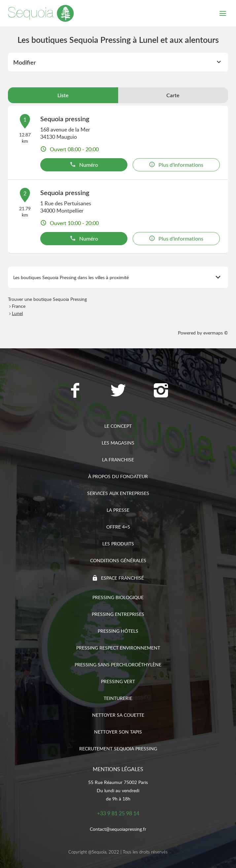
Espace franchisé (122, 578)
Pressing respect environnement (118, 648)
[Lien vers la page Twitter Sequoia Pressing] (118, 391)
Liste (63, 95)
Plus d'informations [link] (176, 165)
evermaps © (216, 333)
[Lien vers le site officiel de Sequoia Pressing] (41, 13)
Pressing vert (118, 681)
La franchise (118, 460)
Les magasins (118, 443)
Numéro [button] (84, 165)
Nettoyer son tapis (118, 732)
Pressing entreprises (118, 614)
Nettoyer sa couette (118, 715)
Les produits (118, 544)
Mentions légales (118, 769)
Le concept (118, 426)
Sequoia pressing (65, 119)
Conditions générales (118, 560)
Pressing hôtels (118, 631)
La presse (118, 510)
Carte (173, 95)
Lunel (17, 313)
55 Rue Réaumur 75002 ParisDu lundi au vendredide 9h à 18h (118, 790)
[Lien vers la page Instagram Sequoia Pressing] (161, 391)
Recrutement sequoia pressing (118, 749)
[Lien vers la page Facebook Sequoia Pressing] (75, 391)
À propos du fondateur (118, 476)
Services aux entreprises (118, 493)
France (19, 306)
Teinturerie (118, 698)
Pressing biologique (118, 597)
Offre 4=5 (118, 527)
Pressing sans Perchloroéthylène (118, 665)
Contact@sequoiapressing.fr (118, 829)
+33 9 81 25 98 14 (118, 813)
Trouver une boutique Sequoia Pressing (47, 299)
